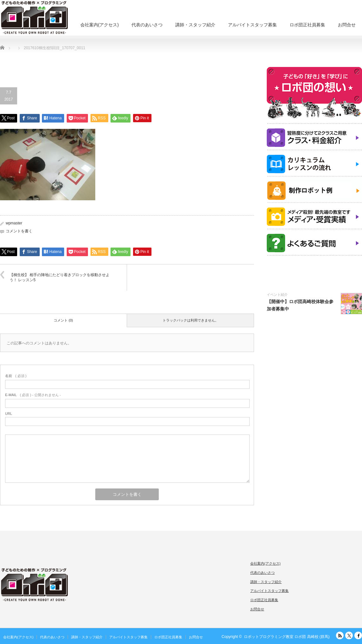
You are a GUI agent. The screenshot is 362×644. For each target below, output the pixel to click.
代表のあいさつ (147, 25)
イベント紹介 (277, 295)
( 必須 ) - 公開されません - (33, 395)
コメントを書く (19, 231)
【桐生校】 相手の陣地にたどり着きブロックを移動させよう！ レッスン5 (60, 278)
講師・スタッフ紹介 (195, 25)
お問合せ (347, 25)
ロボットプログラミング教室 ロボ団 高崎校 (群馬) (287, 637)
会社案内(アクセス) (100, 25)
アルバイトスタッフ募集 (252, 25)
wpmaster (14, 223)
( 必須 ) (16, 376)
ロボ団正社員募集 (307, 25)
